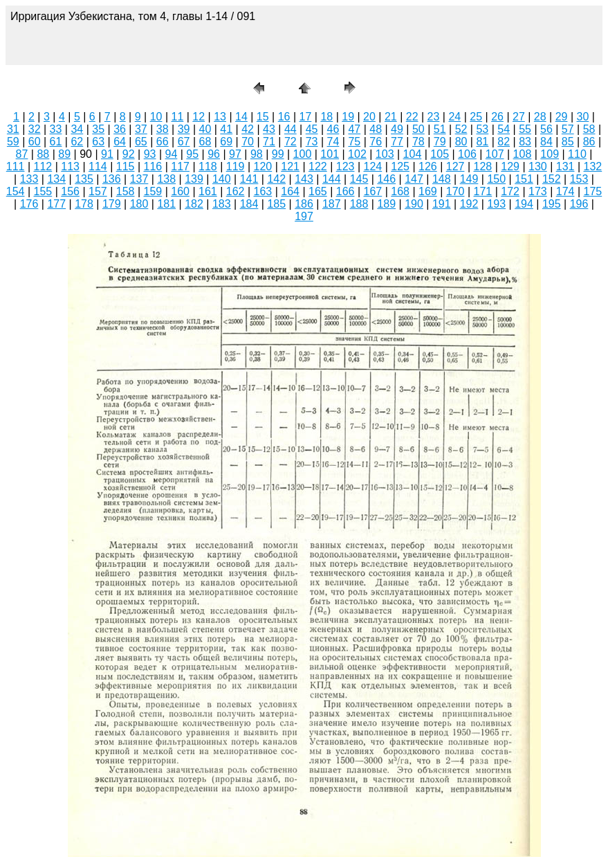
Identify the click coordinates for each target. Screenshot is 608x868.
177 (56, 204)
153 (579, 179)
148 (442, 179)
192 (469, 204)
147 (414, 179)
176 (29, 204)
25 (476, 117)
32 (35, 129)
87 (22, 154)
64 (120, 142)
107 (495, 154)
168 (400, 191)
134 (56, 179)
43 (269, 129)
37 (141, 129)
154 (16, 191)
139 (194, 179)
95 (192, 154)
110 (577, 154)
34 (77, 129)
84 (546, 142)
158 (126, 191)
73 (312, 142)
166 (346, 191)
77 (397, 142)
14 (241, 117)
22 (412, 117)
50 (418, 129)
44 (291, 129)
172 (510, 191)
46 (333, 129)
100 (303, 154)
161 (208, 191)
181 (166, 204)
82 (504, 142)
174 (565, 191)
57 (568, 129)
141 (249, 179)
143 (304, 179)
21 (391, 117)
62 (77, 142)
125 (400, 166)
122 (318, 166)
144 (332, 179)
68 (205, 142)
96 (214, 154)
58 (589, 129)
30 (583, 117)
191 (442, 204)
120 (263, 166)
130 (538, 166)
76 (376, 142)
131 (565, 166)
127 (455, 166)
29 (562, 117)
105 (440, 154)
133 (29, 179)
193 (496, 204)
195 (552, 204)
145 (359, 179)
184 (249, 204)
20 (369, 117)
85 (568, 142)
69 (226, 142)
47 (354, 129)
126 (428, 166)
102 (357, 154)
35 (98, 129)
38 (163, 129)
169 (428, 191)
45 (312, 129)
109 (550, 154)
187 (332, 204)
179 (112, 204)
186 (304, 204)
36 (120, 129)
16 (284, 117)
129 (510, 166)
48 (376, 129)
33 (56, 129)
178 (84, 204)
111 (16, 166)
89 (64, 154)
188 (359, 204)
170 (455, 191)
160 (180, 191)
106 (467, 154)
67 (184, 142)
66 (163, 142)
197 (304, 216)
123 (346, 166)
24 (454, 117)
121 (290, 166)
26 (497, 117)
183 (222, 204)
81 (482, 142)
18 (326, 117)
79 (440, 142)
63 (98, 142)
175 (593, 191)
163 (263, 191)
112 (43, 166)
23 (434, 117)
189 (386, 204)
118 (208, 166)
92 (129, 154)
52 (461, 129)
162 (236, 191)
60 (35, 142)
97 (235, 154)
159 (153, 191)
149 (469, 179)
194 (524, 204)
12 (199, 117)
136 (112, 179)
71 (269, 142)
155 (43, 191)
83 (525, 142)
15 (263, 117)
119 (236, 166)
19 (348, 117)
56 (546, 129)
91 (107, 154)
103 (385, 154)
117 (180, 166)
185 (276, 204)
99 (278, 154)
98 (257, 154)
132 (593, 166)
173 (538, 191)
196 (579, 204)
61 (56, 142)
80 (461, 142)
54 (504, 129)
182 (194, 204)
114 (98, 166)
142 (276, 179)
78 (418, 142)
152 (552, 179)
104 (413, 154)
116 (153, 166)
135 (84, 179)
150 (496, 179)
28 (540, 117)
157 (98, 191)
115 (126, 166)
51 (440, 129)
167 (373, 191)
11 (177, 117)
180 (139, 204)
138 (166, 179)
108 (523, 154)
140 (222, 179)
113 (70, 166)
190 (414, 204)
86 (589, 142)
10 (156, 117)
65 (141, 142)
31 (13, 129)
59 (13, 142)
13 (220, 117)
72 (291, 142)
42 (248, 129)
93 (150, 154)
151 (524, 179)
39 (184, 129)
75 (354, 142)
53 (482, 129)
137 (139, 179)
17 (306, 117)
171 (483, 191)
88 (43, 154)
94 (172, 154)
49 (397, 129)
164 (290, 191)
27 (519, 117)
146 (386, 179)
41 (226, 129)
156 (70, 191)
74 (333, 142)
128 (483, 166)
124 (373, 166)
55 (525, 129)
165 (318, 191)
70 (248, 142)
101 (330, 154)
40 (205, 129)
